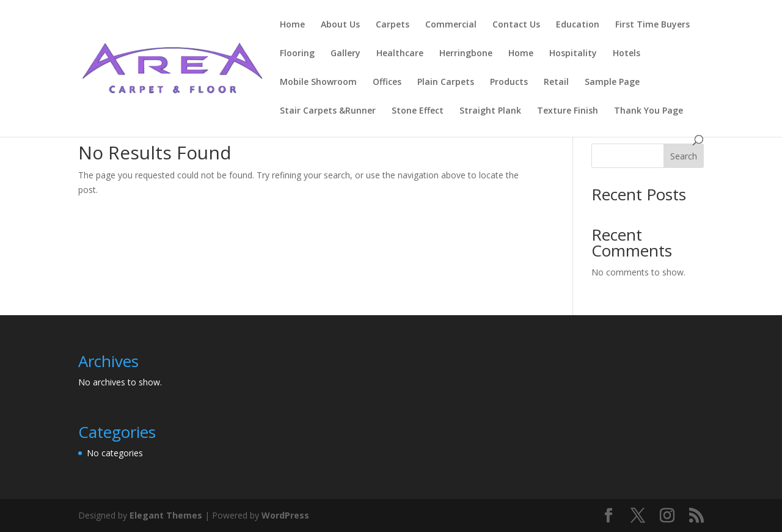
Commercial (451, 25)
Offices (387, 82)
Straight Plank (490, 111)
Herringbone (466, 54)
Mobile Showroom (318, 82)
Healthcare (400, 54)
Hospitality (573, 54)
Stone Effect (418, 111)
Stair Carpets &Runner (328, 111)
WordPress (285, 515)
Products (509, 82)
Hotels (627, 54)
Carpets (393, 25)
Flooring (297, 54)
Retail (556, 82)
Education (578, 25)
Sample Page (612, 82)
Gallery (345, 54)
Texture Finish (568, 111)
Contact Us (516, 25)
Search (684, 156)
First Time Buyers (652, 25)
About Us (340, 25)
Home (292, 25)
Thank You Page (649, 111)
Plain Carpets (446, 82)
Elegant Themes (166, 515)
